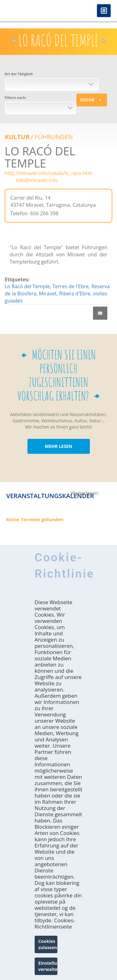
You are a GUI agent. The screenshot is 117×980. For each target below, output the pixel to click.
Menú (104, 11)
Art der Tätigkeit (19, 74)
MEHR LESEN (58, 446)
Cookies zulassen (48, 944)
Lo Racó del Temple (27, 286)
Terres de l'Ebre (71, 286)
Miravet (48, 294)
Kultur (17, 137)
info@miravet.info (37, 180)
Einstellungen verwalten (48, 966)
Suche (87, 100)
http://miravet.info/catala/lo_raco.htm (49, 173)
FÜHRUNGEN (54, 137)
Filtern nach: (15, 97)
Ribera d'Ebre (75, 294)
